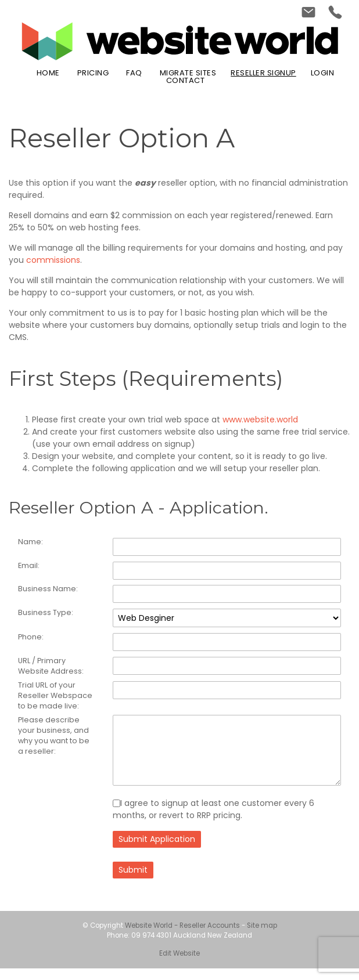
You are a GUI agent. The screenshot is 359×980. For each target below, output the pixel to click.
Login (323, 73)
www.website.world (260, 420)
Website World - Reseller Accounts (182, 938)
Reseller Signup (263, 73)
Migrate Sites (188, 73)
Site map (262, 938)
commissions (53, 260)
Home (48, 73)
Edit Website (179, 965)
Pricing (93, 73)
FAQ (134, 73)
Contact (186, 80)
